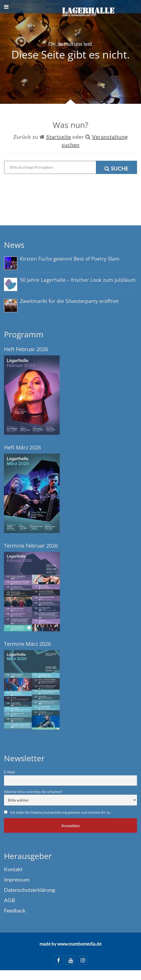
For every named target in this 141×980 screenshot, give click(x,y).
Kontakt (13, 869)
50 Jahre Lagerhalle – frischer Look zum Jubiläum (78, 280)
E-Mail (9, 772)
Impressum (17, 879)
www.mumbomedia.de (79, 944)
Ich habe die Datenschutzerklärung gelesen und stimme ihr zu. (61, 812)
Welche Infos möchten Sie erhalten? (33, 792)
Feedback (15, 910)
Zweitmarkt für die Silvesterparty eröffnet (69, 301)
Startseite (59, 137)
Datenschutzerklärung (29, 890)
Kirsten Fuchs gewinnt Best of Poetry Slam (70, 259)
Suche (116, 168)
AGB (10, 900)
